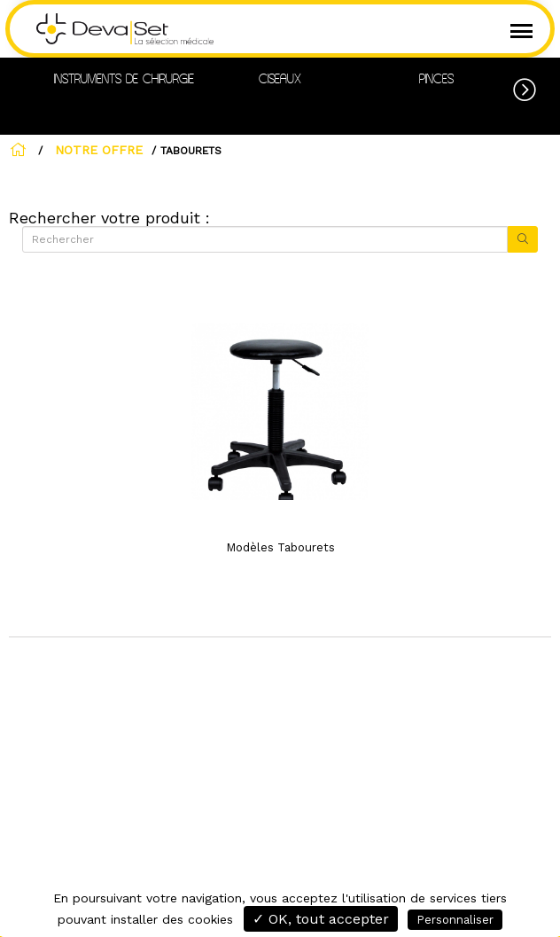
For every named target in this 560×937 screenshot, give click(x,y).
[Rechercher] (265, 239)
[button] (537, 87)
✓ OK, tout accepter (321, 919)
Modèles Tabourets (280, 547)
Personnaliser (455, 920)
